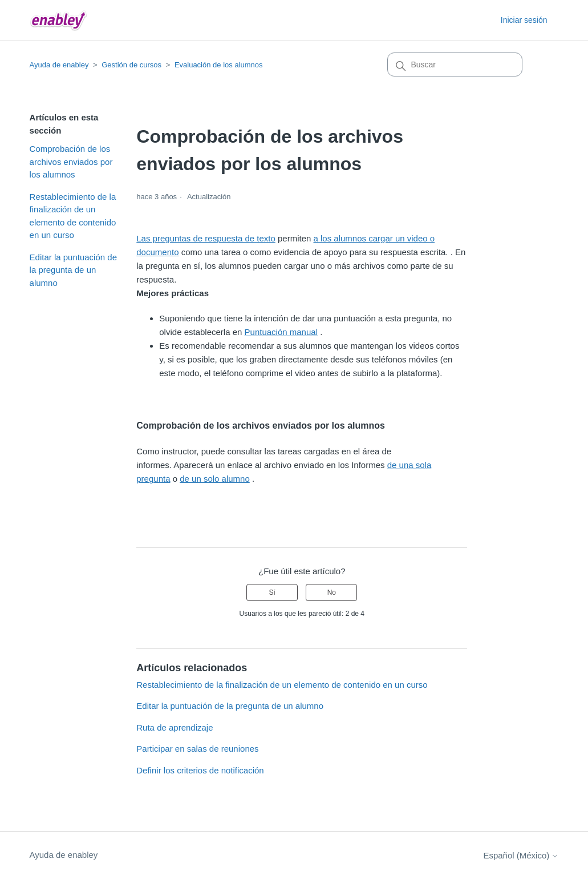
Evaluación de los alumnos (219, 65)
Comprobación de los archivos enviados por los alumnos (71, 162)
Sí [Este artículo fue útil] (272, 592)
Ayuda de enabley (59, 65)
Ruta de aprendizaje (175, 727)
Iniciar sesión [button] (524, 20)
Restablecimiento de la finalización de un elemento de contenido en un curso (73, 216)
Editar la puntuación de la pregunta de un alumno (73, 270)
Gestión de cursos (131, 65)
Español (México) (521, 855)
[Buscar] (455, 64)
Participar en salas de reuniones (197, 749)
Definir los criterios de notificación (200, 770)
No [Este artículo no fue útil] (332, 592)
